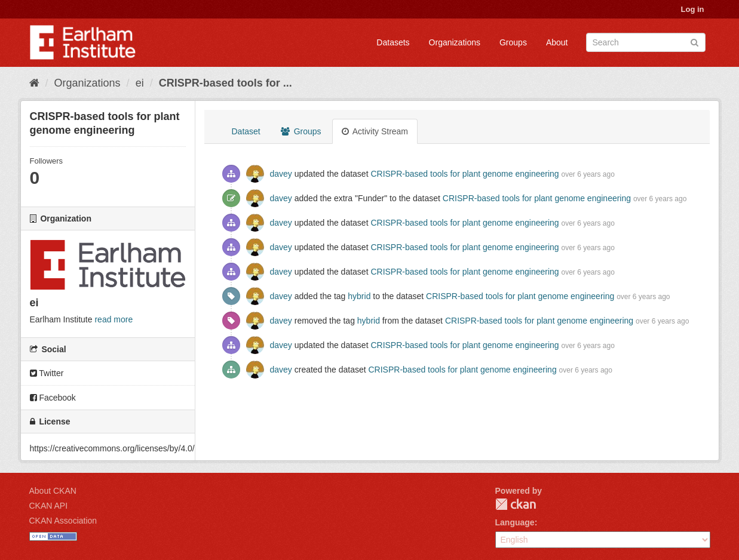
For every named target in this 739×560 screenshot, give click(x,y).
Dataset (246, 131)
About (557, 42)
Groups (513, 42)
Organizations (455, 42)
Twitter (47, 373)
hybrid (359, 296)
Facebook (53, 398)
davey (281, 174)
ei (140, 83)
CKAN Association (63, 521)
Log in (693, 9)
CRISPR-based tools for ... (226, 83)
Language (515, 522)
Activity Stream (375, 131)
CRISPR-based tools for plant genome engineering (464, 174)
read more (114, 319)
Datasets (393, 42)
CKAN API (49, 506)
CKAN (516, 504)
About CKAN (53, 491)
